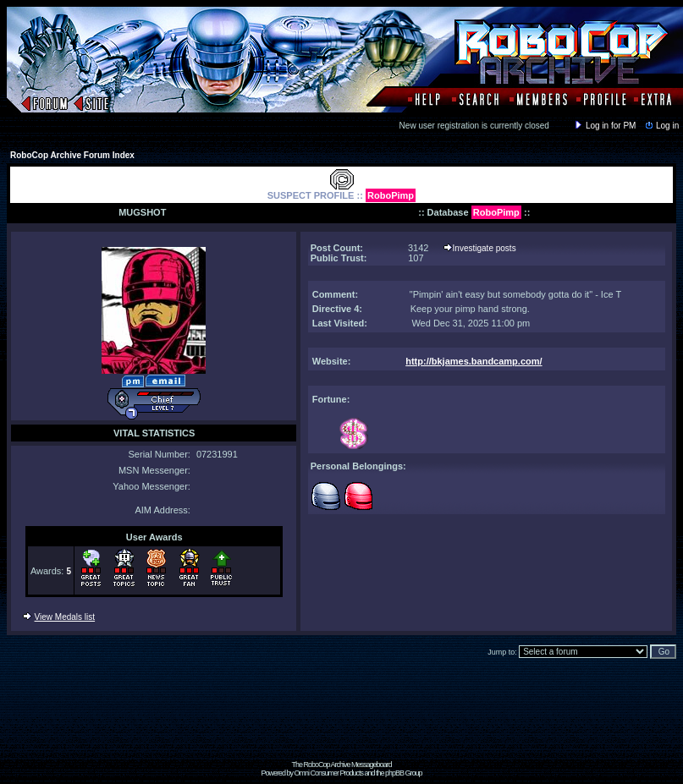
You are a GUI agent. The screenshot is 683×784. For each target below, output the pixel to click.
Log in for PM (604, 126)
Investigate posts (485, 248)
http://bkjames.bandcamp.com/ (474, 361)
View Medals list (65, 617)
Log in (661, 126)
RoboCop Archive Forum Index (72, 155)
